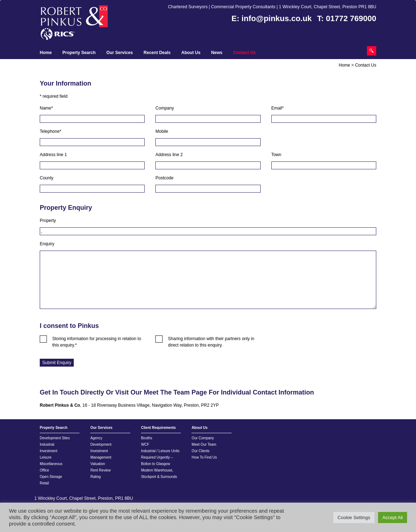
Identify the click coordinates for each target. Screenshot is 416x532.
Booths (147, 438)
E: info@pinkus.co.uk (272, 18)
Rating (95, 477)
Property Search (79, 53)
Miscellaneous (51, 464)
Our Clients (200, 451)
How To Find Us (204, 457)
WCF (145, 444)
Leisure (46, 457)
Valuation (98, 464)
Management (101, 457)
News (217, 53)
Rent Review (100, 470)
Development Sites (55, 438)
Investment (49, 451)
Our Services (120, 53)
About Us (191, 53)
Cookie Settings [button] (354, 518)
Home (46, 53)
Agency (96, 438)
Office (44, 470)
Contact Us (244, 53)
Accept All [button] (393, 518)
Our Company (203, 438)
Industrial (47, 444)
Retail (44, 483)
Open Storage (51, 477)
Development (101, 444)
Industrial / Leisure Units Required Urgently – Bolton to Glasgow (160, 457)
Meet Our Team (204, 444)
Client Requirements (158, 428)
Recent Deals (157, 53)
